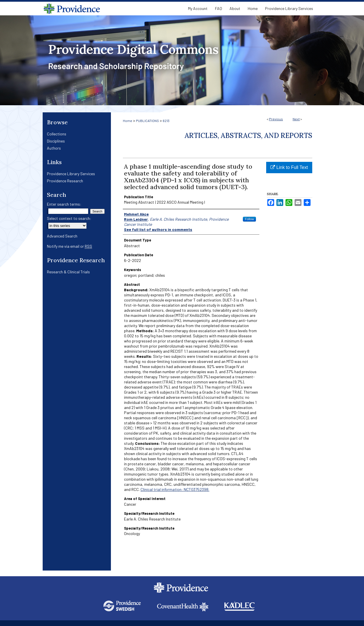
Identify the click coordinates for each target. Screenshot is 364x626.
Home (128, 121)
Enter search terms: (64, 204)
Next (296, 119)
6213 (166, 121)
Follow (249, 219)
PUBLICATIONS (147, 121)
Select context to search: (69, 218)
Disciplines (56, 141)
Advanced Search (62, 236)
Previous (276, 119)
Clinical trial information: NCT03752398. (175, 489)
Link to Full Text (289, 167)
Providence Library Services (71, 174)
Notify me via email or (70, 246)
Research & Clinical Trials (68, 272)
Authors (54, 148)
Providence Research (65, 181)
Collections (57, 134)
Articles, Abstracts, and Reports (248, 136)
